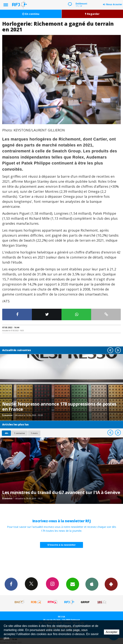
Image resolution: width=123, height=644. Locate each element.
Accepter (112, 632)
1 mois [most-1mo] (34, 433)
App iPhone (92, 584)
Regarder (92, 14)
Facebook (11, 584)
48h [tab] (6, 433)
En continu (31, 14)
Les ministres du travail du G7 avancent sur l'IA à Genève (61, 492)
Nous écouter (114, 4)
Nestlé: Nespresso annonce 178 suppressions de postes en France (59, 406)
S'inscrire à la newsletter (61, 545)
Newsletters (73, 584)
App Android (111, 584)
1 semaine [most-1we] (19, 433)
